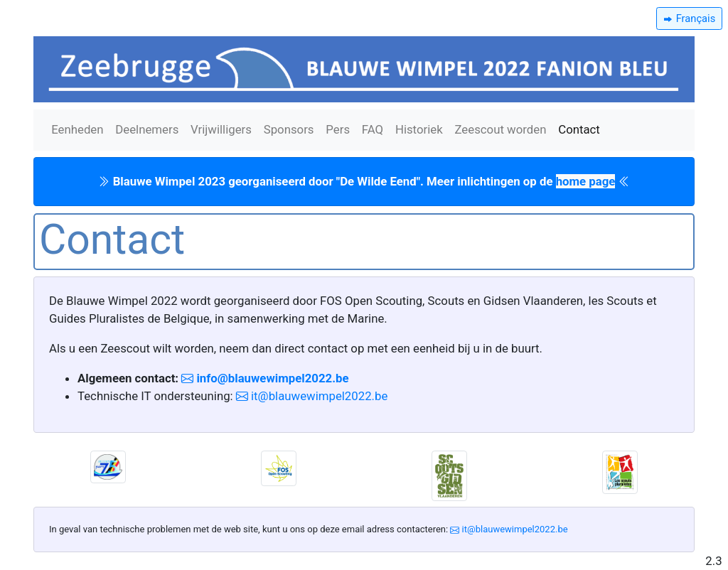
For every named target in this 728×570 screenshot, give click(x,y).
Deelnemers (147, 129)
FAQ (373, 129)
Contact (579, 129)
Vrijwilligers (221, 129)
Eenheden (77, 129)
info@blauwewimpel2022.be (271, 378)
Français (694, 18)
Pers (338, 129)
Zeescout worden (500, 129)
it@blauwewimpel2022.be (318, 396)
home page (586, 181)
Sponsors (289, 129)
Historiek (419, 129)
